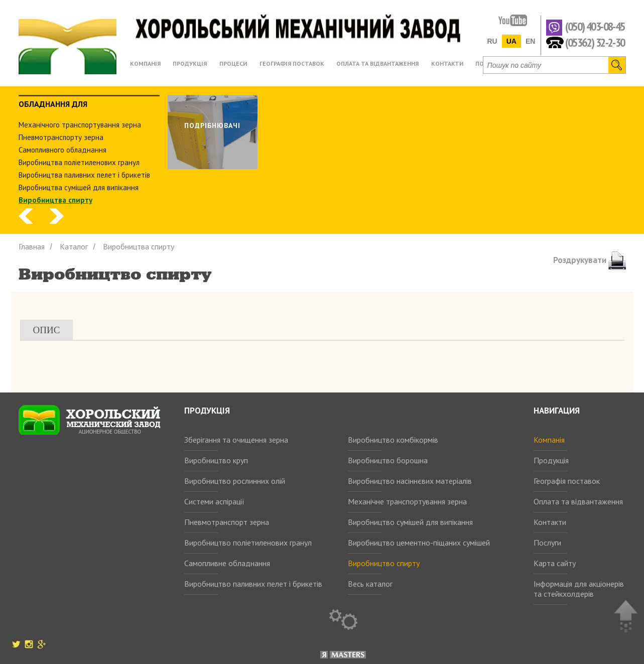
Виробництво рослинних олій (235, 481)
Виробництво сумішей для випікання (410, 522)
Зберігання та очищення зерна (236, 440)
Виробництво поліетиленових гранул (248, 543)
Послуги (547, 543)
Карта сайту (555, 563)
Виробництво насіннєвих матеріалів (410, 481)
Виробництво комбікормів (393, 440)
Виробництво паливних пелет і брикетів (253, 584)
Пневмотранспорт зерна (227, 522)
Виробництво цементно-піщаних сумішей (419, 543)
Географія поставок (567, 481)
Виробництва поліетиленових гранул (79, 162)
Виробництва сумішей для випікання (79, 187)
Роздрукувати (590, 260)
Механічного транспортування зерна (80, 125)
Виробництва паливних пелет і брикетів (84, 175)
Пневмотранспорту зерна (61, 137)
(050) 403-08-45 (595, 27)
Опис (47, 330)
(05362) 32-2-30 (595, 42)
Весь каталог (370, 584)
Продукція (551, 460)
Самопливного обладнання (62, 150)
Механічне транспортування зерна (407, 501)
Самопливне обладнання (227, 563)
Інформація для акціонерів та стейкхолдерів (579, 589)
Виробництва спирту (55, 200)
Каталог (74, 246)
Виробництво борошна (388, 460)
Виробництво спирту (384, 563)
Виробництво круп (216, 460)
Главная (32, 246)
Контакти (550, 522)
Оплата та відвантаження (578, 501)
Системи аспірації (214, 501)
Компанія (549, 440)
